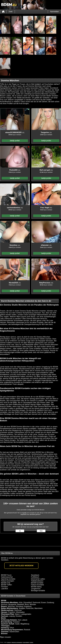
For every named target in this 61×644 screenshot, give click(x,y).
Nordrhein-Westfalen (10, 603)
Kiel (19, 620)
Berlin (4, 618)
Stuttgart (22, 608)
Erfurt (12, 628)
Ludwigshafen (26, 614)
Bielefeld (20, 604)
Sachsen (5, 616)
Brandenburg (6, 622)
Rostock (27, 630)
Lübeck (25, 620)
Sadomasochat (7, 577)
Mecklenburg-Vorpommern (12, 630)
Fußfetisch (35, 577)
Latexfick (4, 589)
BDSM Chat (6, 583)
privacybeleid (26, 642)
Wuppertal (12, 604)
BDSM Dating (36, 587)
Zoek (11, 12)
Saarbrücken (14, 632)
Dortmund (36, 603)
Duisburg (50, 603)
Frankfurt (12, 612)
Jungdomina (36, 589)
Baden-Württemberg (9, 608)
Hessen (4, 612)
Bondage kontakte (38, 591)
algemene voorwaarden (17, 642)
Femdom (4, 587)
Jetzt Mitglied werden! (21, 566)
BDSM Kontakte (37, 583)
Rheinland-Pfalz (8, 614)
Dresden (19, 616)
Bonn (27, 604)
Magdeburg (25, 624)
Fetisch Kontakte (38, 585)
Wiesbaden (20, 612)
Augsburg (28, 606)
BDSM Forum (6, 575)
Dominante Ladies (38, 579)
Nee (41, 531)
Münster (33, 604)
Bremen (4, 634)
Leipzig (12, 616)
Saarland (5, 632)
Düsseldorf (28, 603)
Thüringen (5, 626)
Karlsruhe (30, 608)
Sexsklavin (35, 575)
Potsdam (16, 622)
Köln (21, 603)
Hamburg (5, 628)
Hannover (18, 610)
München (11, 606)
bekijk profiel (15, 141)
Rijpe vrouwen (5, 637)
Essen (44, 603)
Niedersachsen (7, 610)
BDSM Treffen (6, 585)
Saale (17, 624)
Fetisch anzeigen (8, 581)
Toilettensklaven (37, 581)
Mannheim (38, 608)
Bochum (4, 604)
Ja (20, 531)
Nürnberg (20, 606)
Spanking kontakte (8, 579)
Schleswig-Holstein (9, 620)
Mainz (17, 614)
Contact (31, 642)
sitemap (9, 642)
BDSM (4, 601)
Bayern (4, 606)
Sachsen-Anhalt (8, 624)
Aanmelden (54, 12)
